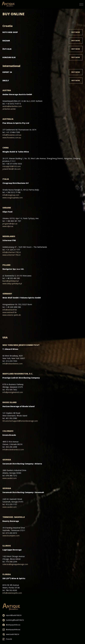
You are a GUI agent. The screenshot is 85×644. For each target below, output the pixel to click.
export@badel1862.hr (12, 615)
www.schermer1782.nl (11, 255)
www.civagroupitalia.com (13, 198)
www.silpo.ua (8, 226)
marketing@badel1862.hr (13, 620)
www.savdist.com (10, 478)
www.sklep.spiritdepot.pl (12, 284)
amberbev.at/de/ (9, 109)
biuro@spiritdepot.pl (11, 281)
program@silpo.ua (10, 224)
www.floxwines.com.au (12, 138)
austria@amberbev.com (12, 106)
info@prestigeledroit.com (13, 392)
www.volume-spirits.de (12, 315)
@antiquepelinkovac (11, 625)
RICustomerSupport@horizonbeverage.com (20, 421)
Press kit (7, 639)
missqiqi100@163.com (12, 166)
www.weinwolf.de (10, 312)
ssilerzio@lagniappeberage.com (15, 564)
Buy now (76, 32)
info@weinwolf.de (10, 310)
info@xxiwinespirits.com (12, 593)
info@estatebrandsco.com (13, 450)
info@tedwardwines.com (12, 364)
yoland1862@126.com (11, 169)
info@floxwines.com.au (12, 135)
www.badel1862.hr (11, 634)
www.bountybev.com (11, 536)
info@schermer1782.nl (12, 252)
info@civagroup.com (11, 195)
